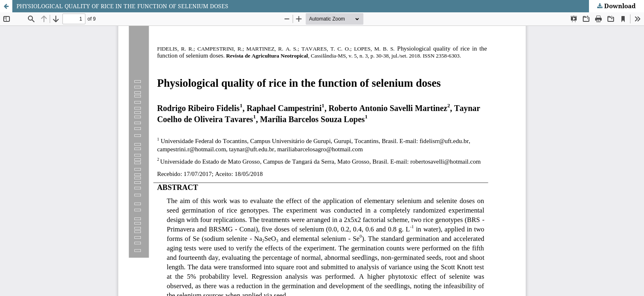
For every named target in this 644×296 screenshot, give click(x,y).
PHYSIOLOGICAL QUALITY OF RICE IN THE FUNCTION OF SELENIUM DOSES (122, 6)
